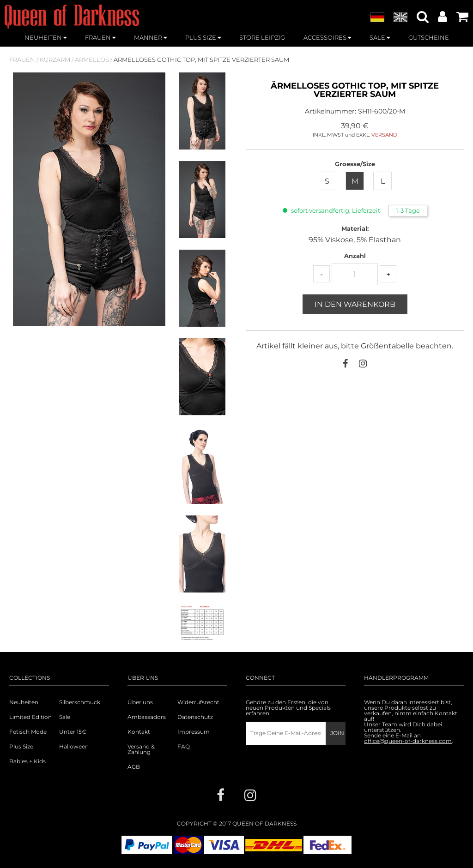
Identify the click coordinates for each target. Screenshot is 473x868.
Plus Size (21, 747)
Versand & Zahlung (141, 749)
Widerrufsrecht (198, 702)
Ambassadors (147, 717)
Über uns (140, 702)
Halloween (74, 747)
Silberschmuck (80, 702)
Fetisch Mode (28, 732)
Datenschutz (195, 717)
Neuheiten (24, 702)
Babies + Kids (27, 761)
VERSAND (384, 135)
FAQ (184, 747)
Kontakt (139, 732)
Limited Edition (30, 717)
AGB (134, 767)
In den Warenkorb (355, 304)
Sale (65, 717)
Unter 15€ (73, 732)
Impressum (194, 732)
